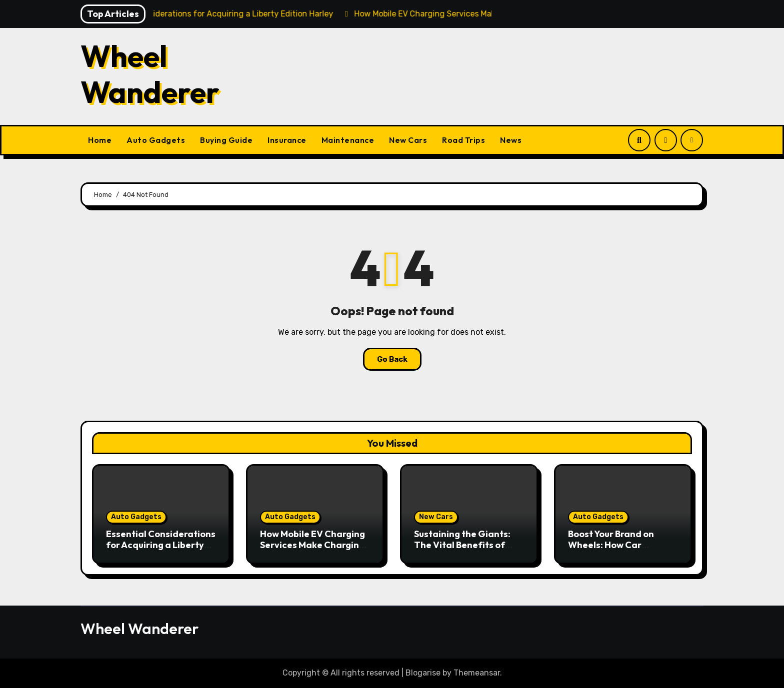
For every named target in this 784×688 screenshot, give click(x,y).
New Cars (408, 140)
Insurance (287, 140)
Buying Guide (226, 140)
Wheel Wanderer (150, 74)
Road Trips (463, 140)
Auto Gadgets (156, 140)
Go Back (392, 359)
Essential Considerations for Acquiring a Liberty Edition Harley (161, 545)
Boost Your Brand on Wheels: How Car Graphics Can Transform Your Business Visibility (622, 550)
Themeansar (477, 673)
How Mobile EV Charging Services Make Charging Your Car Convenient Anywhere (312, 550)
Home (100, 140)
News (511, 140)
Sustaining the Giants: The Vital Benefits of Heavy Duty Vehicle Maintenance (462, 550)
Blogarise (423, 673)
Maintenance (348, 140)
